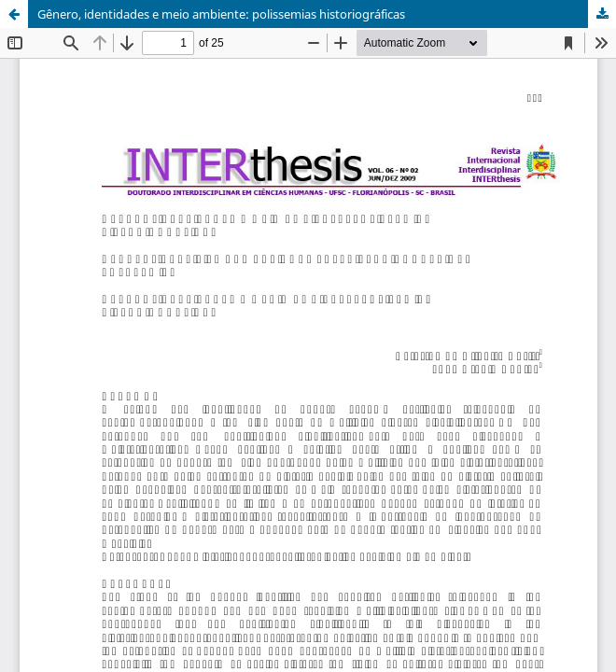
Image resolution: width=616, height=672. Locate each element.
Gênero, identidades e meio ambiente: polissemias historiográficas (221, 14)
